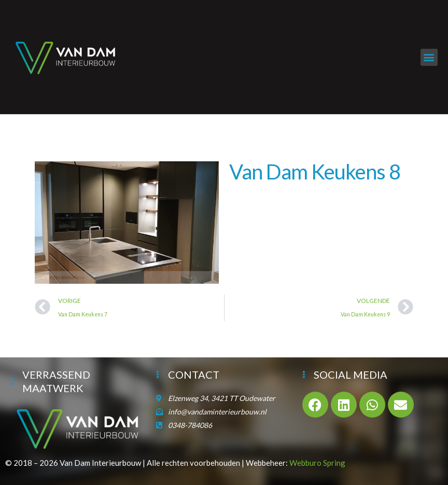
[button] (429, 57)
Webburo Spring (317, 463)
